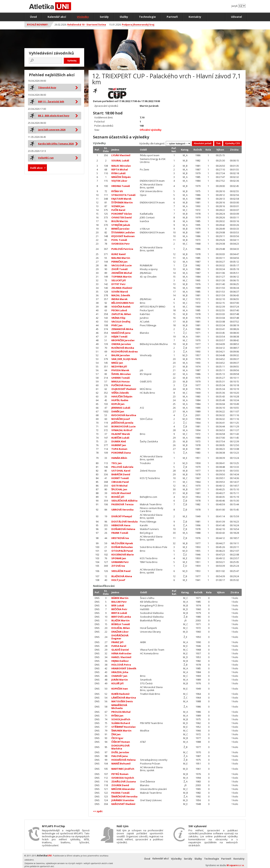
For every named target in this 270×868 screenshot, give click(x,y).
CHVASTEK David (121, 217)
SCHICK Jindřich (121, 719)
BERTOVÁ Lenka (121, 617)
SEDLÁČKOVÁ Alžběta (124, 501)
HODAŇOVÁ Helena (123, 760)
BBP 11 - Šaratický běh (51, 102)
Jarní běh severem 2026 (52, 130)
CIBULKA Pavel (120, 482)
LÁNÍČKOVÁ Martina (124, 698)
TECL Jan (117, 463)
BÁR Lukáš (118, 605)
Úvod (33, 17)
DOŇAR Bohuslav (122, 547)
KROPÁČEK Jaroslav (123, 340)
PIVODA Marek (120, 370)
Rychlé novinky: (38, 25)
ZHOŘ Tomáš (119, 269)
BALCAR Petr (119, 602)
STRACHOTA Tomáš (123, 195)
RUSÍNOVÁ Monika (123, 348)
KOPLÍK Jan (118, 404)
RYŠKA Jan (117, 716)
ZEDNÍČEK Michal (122, 273)
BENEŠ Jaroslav (120, 229)
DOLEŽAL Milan (121, 628)
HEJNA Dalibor (120, 661)
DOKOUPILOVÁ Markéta (120, 747)
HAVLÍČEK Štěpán (122, 396)
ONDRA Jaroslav (121, 344)
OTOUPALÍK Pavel (122, 551)
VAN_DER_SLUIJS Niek (124, 359)
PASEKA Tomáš (120, 793)
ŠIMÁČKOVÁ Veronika (124, 796)
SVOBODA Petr (121, 244)
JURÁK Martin (120, 680)
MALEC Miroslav (121, 166)
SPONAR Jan (119, 558)
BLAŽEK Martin (120, 620)
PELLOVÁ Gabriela (122, 467)
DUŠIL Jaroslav (120, 752)
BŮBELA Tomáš (121, 624)
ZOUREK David (120, 785)
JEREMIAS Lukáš (121, 408)
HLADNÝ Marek (121, 434)
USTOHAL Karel (121, 471)
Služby (124, 17)
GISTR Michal (119, 486)
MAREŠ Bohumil (121, 764)
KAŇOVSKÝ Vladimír (123, 804)
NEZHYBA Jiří (119, 366)
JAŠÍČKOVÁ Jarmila (122, 423)
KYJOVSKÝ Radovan (123, 236)
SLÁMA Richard (121, 723)
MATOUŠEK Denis (122, 701)
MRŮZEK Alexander (123, 789)
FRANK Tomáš (120, 533)
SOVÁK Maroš (120, 292)
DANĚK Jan (118, 411)
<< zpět (98, 811)
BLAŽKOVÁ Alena (122, 576)
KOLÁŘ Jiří (117, 683)
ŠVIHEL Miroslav (121, 374)
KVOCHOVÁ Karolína (124, 415)
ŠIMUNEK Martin (121, 731)
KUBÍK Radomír (121, 694)
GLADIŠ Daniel (120, 650)
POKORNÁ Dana (121, 453)
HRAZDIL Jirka (120, 672)
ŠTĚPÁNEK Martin (122, 202)
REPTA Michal (120, 169)
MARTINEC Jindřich (123, 769)
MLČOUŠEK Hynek (122, 543)
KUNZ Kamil (118, 254)
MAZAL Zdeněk (121, 295)
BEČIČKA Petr (119, 609)
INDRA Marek (119, 299)
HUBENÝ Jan (119, 445)
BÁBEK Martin (120, 598)
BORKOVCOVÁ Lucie (123, 426)
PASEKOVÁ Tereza (122, 504)
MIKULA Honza (120, 381)
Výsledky (83, 17)
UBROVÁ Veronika (122, 510)
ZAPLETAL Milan (121, 314)
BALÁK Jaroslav (121, 355)
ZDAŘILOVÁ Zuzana (124, 781)
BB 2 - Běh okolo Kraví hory (54, 116)
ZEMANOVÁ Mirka (122, 329)
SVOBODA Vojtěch (123, 778)
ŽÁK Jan (116, 734)
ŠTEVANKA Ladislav (123, 232)
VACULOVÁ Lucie (121, 265)
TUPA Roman (119, 449)
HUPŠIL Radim (120, 400)
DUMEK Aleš (119, 441)
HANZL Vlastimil (121, 657)
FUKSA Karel (119, 646)
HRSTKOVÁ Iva (120, 538)
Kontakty (195, 17)
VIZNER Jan (118, 206)
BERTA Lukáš (119, 613)
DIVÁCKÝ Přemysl (122, 516)
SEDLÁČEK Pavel (121, 571)
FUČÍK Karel (118, 210)
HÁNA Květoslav (121, 653)
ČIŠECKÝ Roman (121, 742)
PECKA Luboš (119, 310)
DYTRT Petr (118, 284)
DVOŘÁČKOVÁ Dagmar (120, 637)
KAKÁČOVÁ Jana (121, 333)
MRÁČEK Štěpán (121, 177)
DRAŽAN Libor (120, 632)
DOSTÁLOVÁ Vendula (124, 522)
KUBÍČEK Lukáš (120, 438)
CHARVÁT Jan (119, 676)
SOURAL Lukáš (120, 160)
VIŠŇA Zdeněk (120, 393)
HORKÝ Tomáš (120, 478)
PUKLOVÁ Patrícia (122, 249)
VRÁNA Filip (118, 318)
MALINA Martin (121, 258)
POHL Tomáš (119, 240)
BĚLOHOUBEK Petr (123, 303)
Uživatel (236, 17)
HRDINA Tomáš (121, 186)
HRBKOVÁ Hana (121, 525)
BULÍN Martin (120, 221)
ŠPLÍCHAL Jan (119, 489)
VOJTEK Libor (119, 181)
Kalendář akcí (57, 17)
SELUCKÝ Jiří (119, 280)
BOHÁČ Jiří (118, 497)
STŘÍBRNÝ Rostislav (123, 727)
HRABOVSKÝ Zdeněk (124, 668)
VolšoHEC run (46, 158)
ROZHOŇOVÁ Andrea (124, 352)
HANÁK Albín (119, 458)
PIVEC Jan (117, 325)
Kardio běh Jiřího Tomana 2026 (56, 144)
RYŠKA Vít (117, 191)
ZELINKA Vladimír (122, 288)
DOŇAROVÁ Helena (123, 529)
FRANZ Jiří (117, 642)
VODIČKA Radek (121, 307)
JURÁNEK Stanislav (123, 800)
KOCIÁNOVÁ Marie (123, 555)
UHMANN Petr (120, 562)
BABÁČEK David (121, 474)
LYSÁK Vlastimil (121, 155)
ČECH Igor (117, 738)
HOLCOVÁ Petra (121, 665)
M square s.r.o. (236, 865)
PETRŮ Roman (120, 774)
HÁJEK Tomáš (119, 337)
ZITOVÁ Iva (118, 566)
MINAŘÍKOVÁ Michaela (119, 707)
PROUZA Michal (121, 712)
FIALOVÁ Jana (120, 756)
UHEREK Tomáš (120, 378)
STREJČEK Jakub (121, 225)
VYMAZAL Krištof (122, 430)
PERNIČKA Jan (119, 262)
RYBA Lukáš (118, 173)
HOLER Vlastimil (121, 493)
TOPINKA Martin (121, 277)
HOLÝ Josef (118, 580)
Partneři (172, 17)
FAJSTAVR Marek (121, 199)
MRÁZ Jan (117, 363)
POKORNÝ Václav (122, 214)
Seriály (104, 17)
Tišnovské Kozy (47, 88)
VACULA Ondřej (121, 322)
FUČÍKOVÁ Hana (121, 385)
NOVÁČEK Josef (121, 419)
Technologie (147, 17)
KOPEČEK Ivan (120, 689)
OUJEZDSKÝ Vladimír (124, 389)
